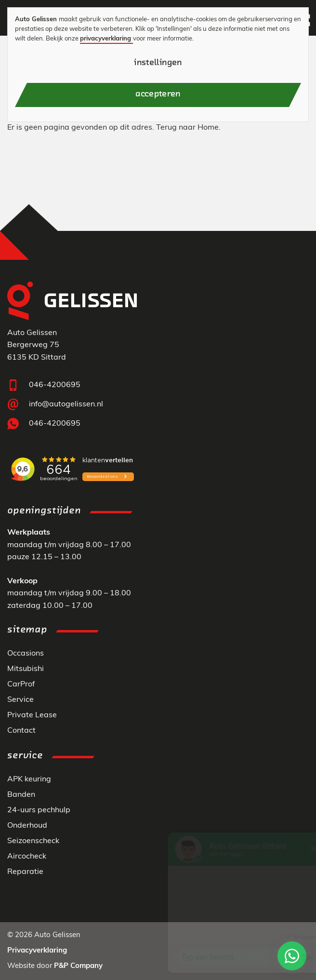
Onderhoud (27, 826)
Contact (21, 731)
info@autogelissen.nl (66, 404)
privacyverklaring (105, 39)
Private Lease (32, 715)
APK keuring (29, 779)
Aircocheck (27, 857)
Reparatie (25, 872)
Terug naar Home (187, 128)
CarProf (21, 685)
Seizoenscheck (33, 841)
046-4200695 (55, 385)
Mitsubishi (26, 669)
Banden (21, 795)
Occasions (26, 654)
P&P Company (78, 966)
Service (20, 700)
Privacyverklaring (37, 951)
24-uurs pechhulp (39, 810)
